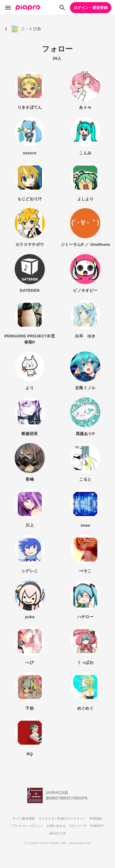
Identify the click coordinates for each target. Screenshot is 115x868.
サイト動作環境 (24, 819)
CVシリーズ (78, 826)
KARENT (97, 826)
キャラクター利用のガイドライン (62, 819)
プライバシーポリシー (27, 826)
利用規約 (96, 819)
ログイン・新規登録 (91, 8)
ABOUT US (57, 834)
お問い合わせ (56, 826)
